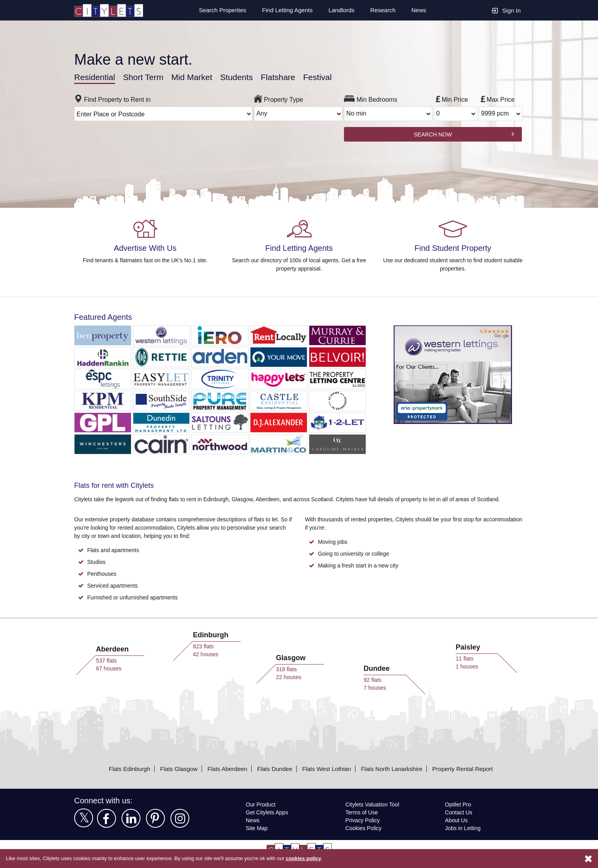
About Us (457, 820)
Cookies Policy (363, 828)
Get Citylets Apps (267, 812)
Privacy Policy (362, 820)
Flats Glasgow (175, 769)
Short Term (146, 77)
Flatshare (288, 77)
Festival (328, 77)
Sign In (506, 10)
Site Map (257, 828)
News (419, 10)
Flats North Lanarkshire (393, 769)
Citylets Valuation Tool (374, 804)
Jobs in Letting (463, 828)
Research (383, 10)
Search (218, 10)
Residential (95, 77)
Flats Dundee (273, 769)
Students (245, 77)
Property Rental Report (467, 769)
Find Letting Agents (284, 10)
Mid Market (198, 77)
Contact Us (459, 812)
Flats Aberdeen (224, 769)
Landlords (340, 10)
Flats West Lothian (326, 769)
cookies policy (315, 859)
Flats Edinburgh (125, 769)
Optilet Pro (459, 804)
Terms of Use (362, 812)
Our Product (262, 804)
